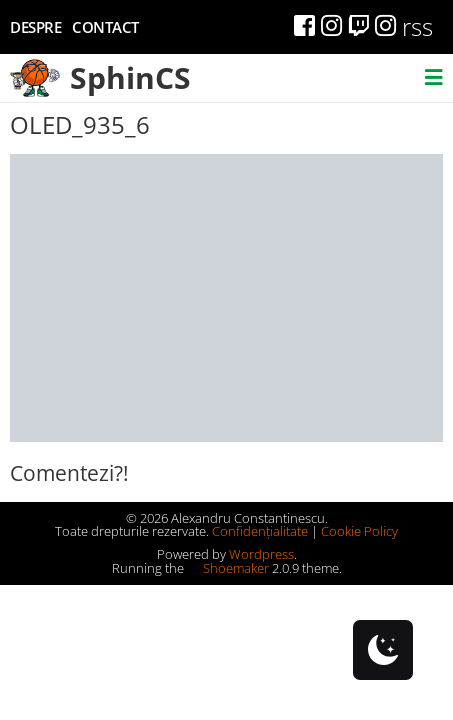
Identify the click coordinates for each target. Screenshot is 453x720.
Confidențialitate (260, 531)
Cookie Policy (359, 531)
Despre (35, 27)
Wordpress (261, 554)
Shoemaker (228, 568)
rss (417, 26)
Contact (105, 27)
